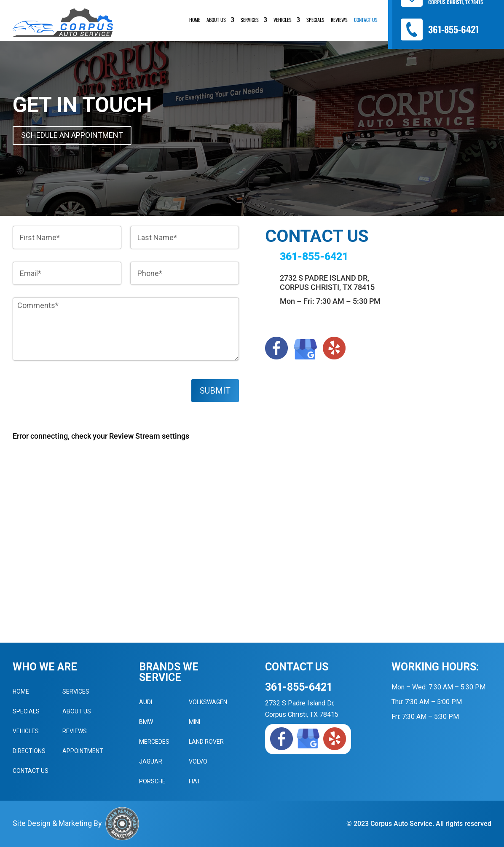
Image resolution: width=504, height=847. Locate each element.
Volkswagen (208, 702)
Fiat (195, 781)
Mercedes (154, 742)
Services (250, 20)
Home (195, 20)
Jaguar (151, 761)
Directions (29, 751)
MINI (194, 722)
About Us (216, 20)
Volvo (198, 761)
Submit (215, 391)
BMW (146, 722)
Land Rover (206, 742)
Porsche (152, 781)
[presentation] (77, 401)
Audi (146, 702)
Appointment (83, 751)
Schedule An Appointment (72, 135)
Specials (315, 20)
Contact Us (366, 20)
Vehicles (283, 20)
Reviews (339, 20)
